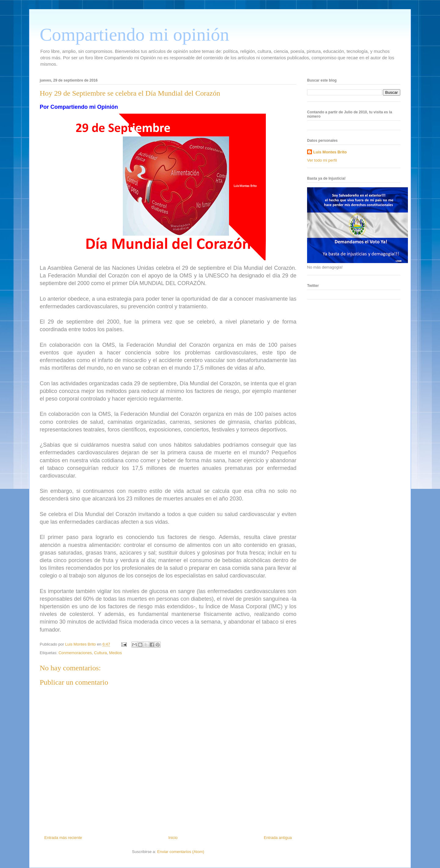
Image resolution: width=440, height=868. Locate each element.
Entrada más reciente (63, 838)
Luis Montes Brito (81, 644)
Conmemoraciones (75, 653)
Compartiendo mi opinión (134, 35)
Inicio (173, 838)
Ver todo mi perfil (322, 160)
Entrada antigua (278, 838)
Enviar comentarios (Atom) (181, 852)
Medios (116, 653)
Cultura (101, 653)
